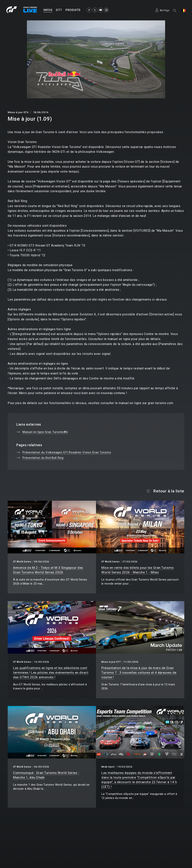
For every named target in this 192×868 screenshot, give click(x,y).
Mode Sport (108, 767)
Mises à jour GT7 (111, 662)
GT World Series (22, 562)
